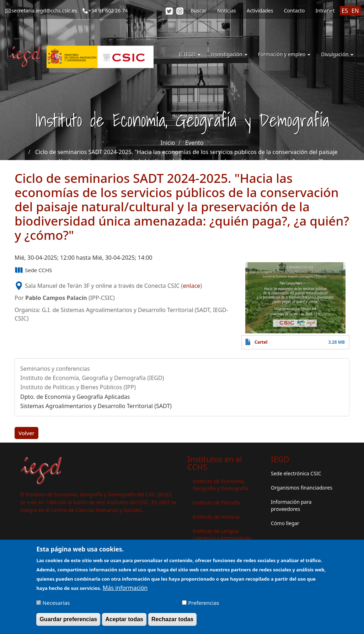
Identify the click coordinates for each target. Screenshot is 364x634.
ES (345, 11)
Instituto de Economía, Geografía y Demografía (221, 485)
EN (355, 11)
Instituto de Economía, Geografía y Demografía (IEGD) (92, 378)
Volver (26, 433)
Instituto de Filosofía (216, 503)
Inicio (168, 143)
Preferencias (204, 604)
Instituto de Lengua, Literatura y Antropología (222, 535)
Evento (194, 143)
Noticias (227, 10)
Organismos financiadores (302, 488)
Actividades (260, 10)
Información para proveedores (291, 505)
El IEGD (190, 54)
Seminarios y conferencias (55, 369)
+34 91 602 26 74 (108, 10)
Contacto (294, 10)
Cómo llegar (285, 523)
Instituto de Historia (216, 517)
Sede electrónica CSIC (296, 473)
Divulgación (337, 54)
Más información (125, 590)
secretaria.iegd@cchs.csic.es (44, 10)
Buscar (199, 10)
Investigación (229, 54)
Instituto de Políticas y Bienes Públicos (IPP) (78, 387)
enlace (191, 286)
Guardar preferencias (68, 621)
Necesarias (56, 604)
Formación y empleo (284, 54)
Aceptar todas (124, 621)
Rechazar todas (172, 621)
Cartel (261, 342)
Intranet (325, 10)
